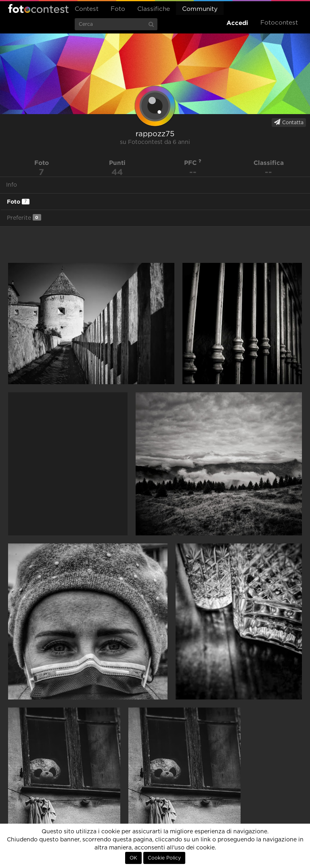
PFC (193, 163)
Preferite (24, 218)
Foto (118, 9)
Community (200, 9)
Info (12, 185)
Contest (87, 9)
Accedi (237, 23)
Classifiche (154, 9)
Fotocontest (38, 8)
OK (133, 858)
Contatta (289, 122)
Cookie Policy (164, 858)
